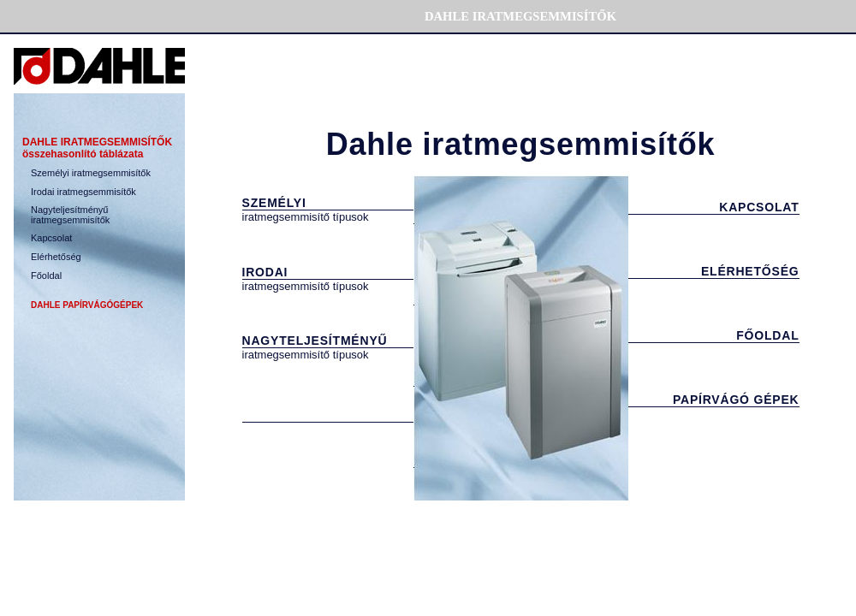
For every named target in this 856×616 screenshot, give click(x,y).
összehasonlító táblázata (83, 154)
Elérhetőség (56, 257)
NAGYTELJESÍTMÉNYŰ (315, 341)
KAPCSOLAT (759, 207)
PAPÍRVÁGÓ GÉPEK (736, 400)
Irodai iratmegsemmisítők (83, 192)
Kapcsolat (51, 238)
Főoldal (46, 275)
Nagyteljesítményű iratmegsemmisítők (70, 215)
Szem (91, 173)
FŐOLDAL (767, 335)
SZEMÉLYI (274, 203)
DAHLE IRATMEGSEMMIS (97, 142)
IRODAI (265, 272)
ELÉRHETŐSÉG (750, 271)
